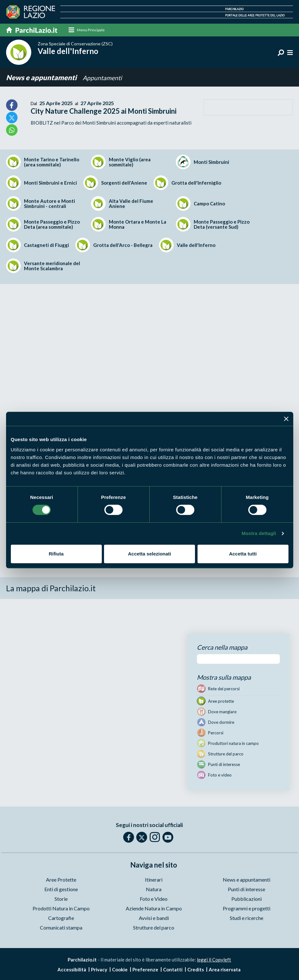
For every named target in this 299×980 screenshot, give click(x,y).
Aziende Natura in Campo (154, 908)
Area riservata (225, 970)
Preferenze (145, 970)
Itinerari (154, 880)
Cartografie (61, 918)
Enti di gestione (61, 889)
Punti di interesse (247, 889)
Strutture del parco (154, 927)
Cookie (120, 970)
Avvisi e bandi (154, 918)
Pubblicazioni (247, 899)
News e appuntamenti (42, 77)
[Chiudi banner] (286, 419)
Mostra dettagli (259, 533)
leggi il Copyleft (214, 960)
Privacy (99, 970)
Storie (61, 899)
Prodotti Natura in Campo (61, 908)
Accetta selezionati (149, 554)
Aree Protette (61, 880)
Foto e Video (154, 899)
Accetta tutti (243, 554)
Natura (154, 889)
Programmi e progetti (247, 908)
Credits (196, 970)
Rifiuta (56, 554)
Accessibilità (72, 970)
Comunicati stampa (61, 927)
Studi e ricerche (247, 918)
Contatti (173, 970)
